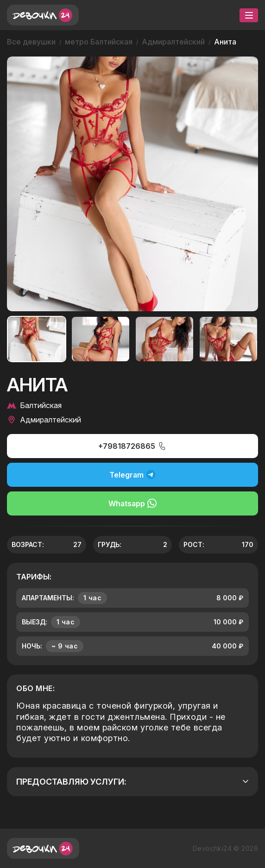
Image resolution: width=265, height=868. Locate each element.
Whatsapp (132, 503)
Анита (225, 42)
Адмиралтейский (173, 42)
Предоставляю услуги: (132, 782)
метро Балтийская (99, 42)
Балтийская (34, 405)
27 (77, 544)
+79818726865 (132, 446)
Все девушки (31, 42)
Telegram (132, 475)
